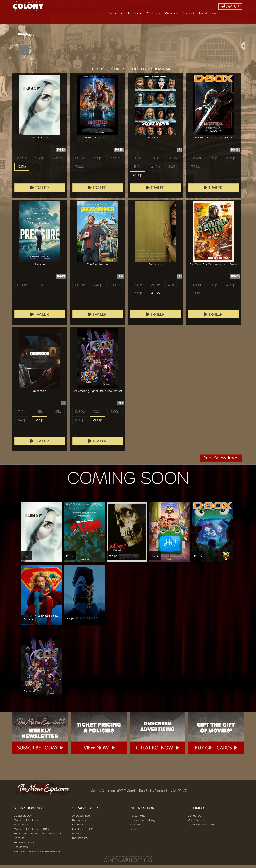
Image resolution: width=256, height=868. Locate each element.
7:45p (57, 162)
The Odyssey (80, 841)
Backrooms (21, 850)
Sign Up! (230, 6)
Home (112, 13)
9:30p (155, 297)
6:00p (40, 162)
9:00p (138, 180)
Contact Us (194, 819)
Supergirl (77, 837)
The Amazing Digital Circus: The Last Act (37, 837)
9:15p (22, 171)
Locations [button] (207, 13)
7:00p (138, 297)
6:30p (80, 424)
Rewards (171, 13)
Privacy (134, 833)
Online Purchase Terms (201, 828)
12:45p (97, 288)
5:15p (138, 171)
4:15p (173, 162)
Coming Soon (131, 13)
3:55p (115, 415)
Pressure (19, 841)
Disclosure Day (23, 819)
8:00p (173, 171)
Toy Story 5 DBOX (82, 833)
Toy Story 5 (78, 828)
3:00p (115, 288)
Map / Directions (197, 824)
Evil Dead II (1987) (82, 819)
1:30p (97, 162)
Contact (188, 13)
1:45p (155, 162)
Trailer (40, 191)
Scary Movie (21, 828)
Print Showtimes (221, 461)
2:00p (155, 288)
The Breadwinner (24, 846)
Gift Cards (153, 13)
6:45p (155, 171)
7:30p (80, 171)
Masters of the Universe (28, 824)
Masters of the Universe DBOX (32, 833)
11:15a (138, 162)
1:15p (40, 288)
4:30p (22, 162)
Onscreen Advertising (142, 824)
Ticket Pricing (137, 819)
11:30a (138, 288)
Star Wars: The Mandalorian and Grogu (37, 855)
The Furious (79, 824)
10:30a (80, 162)
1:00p (97, 415)
